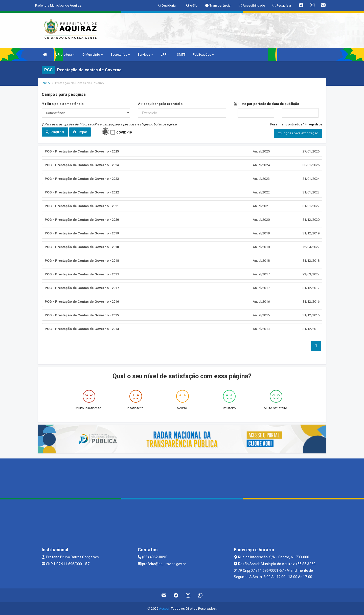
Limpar (80, 132)
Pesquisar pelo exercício (160, 104)
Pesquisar (55, 132)
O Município (93, 54)
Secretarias (120, 54)
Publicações (203, 54)
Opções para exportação (298, 133)
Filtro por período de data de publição (266, 104)
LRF (165, 54)
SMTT (181, 54)
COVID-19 (124, 132)
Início (46, 83)
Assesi (164, 609)
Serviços (145, 54)
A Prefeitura (65, 54)
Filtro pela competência (63, 104)
